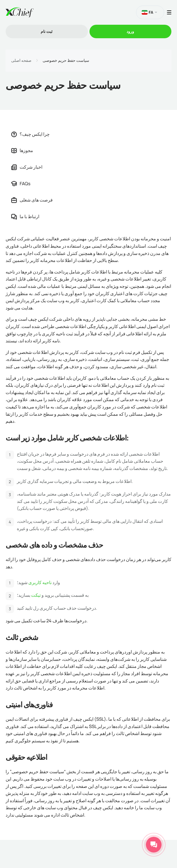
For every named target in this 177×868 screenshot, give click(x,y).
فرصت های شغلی (32, 200)
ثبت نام (47, 31)
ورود (130, 31)
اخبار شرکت (27, 167)
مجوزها (22, 150)
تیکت (36, 595)
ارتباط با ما (25, 216)
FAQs (21, 184)
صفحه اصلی (21, 60)
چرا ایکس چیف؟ (30, 134)
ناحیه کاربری (40, 582)
